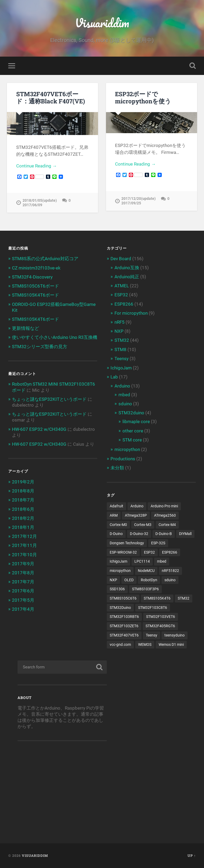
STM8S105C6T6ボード (35, 286)
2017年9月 (23, 564)
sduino (125, 404)
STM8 (120, 349)
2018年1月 (23, 527)
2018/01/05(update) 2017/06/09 (40, 203)
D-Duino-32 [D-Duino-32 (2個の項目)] (139, 534)
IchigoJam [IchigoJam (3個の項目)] (118, 561)
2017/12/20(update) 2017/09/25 (139, 201)
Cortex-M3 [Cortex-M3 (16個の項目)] (143, 525)
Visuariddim (102, 23)
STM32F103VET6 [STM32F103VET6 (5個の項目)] (161, 617)
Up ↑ (192, 856)
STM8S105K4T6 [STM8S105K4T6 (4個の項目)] (157, 598)
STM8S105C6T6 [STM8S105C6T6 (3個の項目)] (123, 598)
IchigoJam (121, 368)
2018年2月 (23, 518)
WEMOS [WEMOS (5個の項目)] (145, 644)
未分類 (117, 468)
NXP (119, 331)
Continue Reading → (37, 166)
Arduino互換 (127, 268)
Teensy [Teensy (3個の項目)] (152, 635)
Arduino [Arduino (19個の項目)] (137, 506)
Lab (114, 377)
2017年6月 (23, 591)
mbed (124, 395)
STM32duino (131, 413)
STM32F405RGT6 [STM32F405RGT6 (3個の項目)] (160, 626)
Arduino (122, 386)
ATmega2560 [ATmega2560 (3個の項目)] (165, 515)
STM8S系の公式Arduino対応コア (45, 259)
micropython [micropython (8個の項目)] (120, 571)
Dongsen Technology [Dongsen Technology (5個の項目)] (127, 543)
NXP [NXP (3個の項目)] (113, 580)
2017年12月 (24, 536)
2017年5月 (23, 600)
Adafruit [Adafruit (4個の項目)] (116, 506)
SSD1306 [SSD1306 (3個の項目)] (117, 589)
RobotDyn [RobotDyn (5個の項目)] (149, 580)
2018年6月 (23, 509)
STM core (132, 440)
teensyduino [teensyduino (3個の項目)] (175, 635)
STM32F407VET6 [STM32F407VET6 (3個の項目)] (124, 635)
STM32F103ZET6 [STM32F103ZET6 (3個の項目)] (124, 626)
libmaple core (136, 422)
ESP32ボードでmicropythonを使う (143, 97)
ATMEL (122, 286)
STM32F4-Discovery (32, 277)
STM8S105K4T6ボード (35, 295)
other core (133, 431)
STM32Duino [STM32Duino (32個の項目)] (120, 608)
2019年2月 (23, 482)
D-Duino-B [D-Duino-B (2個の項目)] (164, 534)
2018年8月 (23, 491)
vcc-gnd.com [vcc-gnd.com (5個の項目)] (120, 644)
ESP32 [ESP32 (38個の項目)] (149, 552)
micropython (127, 449)
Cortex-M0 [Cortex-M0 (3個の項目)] (118, 525)
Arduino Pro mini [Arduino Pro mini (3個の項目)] (164, 506)
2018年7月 (23, 500)
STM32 (122, 340)
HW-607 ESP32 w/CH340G (39, 429)
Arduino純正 (127, 277)
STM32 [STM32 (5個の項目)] (184, 598)
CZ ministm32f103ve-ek (36, 268)
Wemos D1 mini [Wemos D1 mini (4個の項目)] (171, 644)
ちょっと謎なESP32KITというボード (49, 399)
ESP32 (121, 295)
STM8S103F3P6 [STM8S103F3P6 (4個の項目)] (145, 589)
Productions (123, 459)
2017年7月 (23, 582)
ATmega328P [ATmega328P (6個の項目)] (136, 515)
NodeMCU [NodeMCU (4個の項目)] (146, 571)
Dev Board (121, 259)
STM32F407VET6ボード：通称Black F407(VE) (51, 97)
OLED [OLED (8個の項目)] (129, 580)
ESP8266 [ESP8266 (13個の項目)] (170, 552)
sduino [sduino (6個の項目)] (170, 580)
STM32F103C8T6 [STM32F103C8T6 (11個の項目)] (153, 608)
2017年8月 (23, 573)
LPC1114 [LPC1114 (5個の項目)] (142, 561)
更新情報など (25, 328)
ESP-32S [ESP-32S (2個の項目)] (158, 543)
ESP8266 (124, 304)
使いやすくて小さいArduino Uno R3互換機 (55, 337)
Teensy (122, 359)
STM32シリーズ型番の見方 (40, 347)
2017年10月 (24, 555)
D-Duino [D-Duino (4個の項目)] (116, 534)
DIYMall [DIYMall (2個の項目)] (185, 534)
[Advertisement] (62, 789)
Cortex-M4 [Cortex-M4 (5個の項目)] (167, 525)
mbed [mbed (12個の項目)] (162, 561)
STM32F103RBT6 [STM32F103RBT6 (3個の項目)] (124, 617)
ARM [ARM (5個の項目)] (114, 515)
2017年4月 (23, 609)
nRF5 (120, 322)
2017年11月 (24, 545)
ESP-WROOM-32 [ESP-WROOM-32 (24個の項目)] (123, 552)
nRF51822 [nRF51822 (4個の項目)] (170, 571)
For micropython (131, 313)
